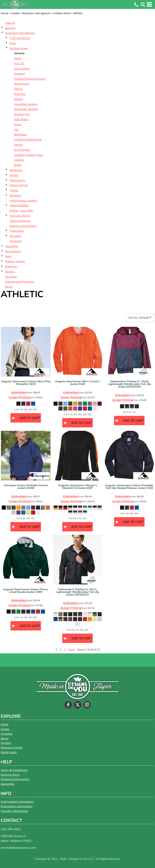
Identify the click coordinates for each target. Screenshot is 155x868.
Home (4, 13)
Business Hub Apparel (36, 13)
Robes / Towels (15, 261)
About (5, 738)
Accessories (13, 251)
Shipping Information (15, 779)
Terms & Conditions (14, 770)
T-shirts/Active (20, 38)
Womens (20, 94)
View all (10, 23)
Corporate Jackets (26, 109)
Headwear (12, 246)
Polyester (16, 241)
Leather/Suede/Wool (28, 139)
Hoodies (19, 74)
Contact (6, 743)
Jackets (19, 160)
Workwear (21, 134)
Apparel (10, 28)
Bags (8, 256)
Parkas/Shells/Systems (30, 79)
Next (71, 649)
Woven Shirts (19, 185)
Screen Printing (19, 397)
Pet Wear (11, 277)
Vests (18, 124)
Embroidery (19, 392)
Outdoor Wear (62, 13)
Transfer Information (14, 811)
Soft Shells (21, 119)
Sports (18, 99)
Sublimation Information (17, 802)
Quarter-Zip (22, 114)
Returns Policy (10, 775)
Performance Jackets (23, 200)
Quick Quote (9, 752)
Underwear (17, 231)
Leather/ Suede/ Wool (29, 155)
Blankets (11, 266)
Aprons (10, 271)
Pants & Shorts (20, 216)
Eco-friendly (22, 150)
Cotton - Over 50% (21, 210)
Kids (13, 43)
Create (15, 13)
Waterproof (21, 84)
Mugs (9, 287)
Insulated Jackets (26, 104)
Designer (7, 734)
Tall (16, 129)
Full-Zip (19, 63)
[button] (143, 4)
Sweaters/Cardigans (23, 226)
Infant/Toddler (19, 205)
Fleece (18, 89)
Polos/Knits (17, 180)
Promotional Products (20, 282)
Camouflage (22, 68)
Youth (18, 58)
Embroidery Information (17, 806)
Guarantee (8, 784)
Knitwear (15, 236)
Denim (18, 145)
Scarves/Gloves (20, 221)
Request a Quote (12, 747)
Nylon (18, 165)
